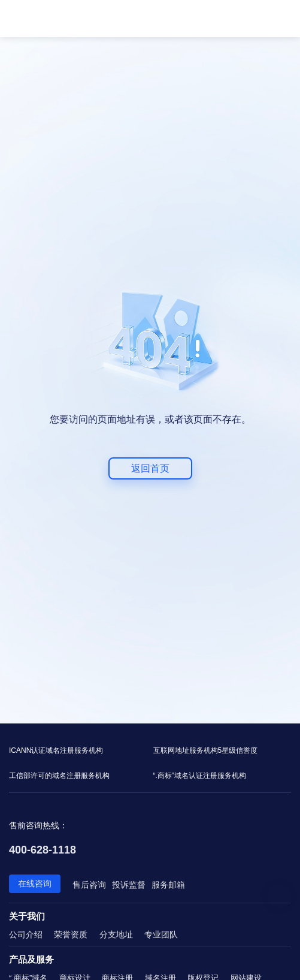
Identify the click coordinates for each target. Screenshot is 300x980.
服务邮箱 (168, 885)
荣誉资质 (71, 934)
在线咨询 (35, 883)
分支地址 (116, 934)
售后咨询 (89, 885)
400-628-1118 (43, 850)
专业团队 (161, 934)
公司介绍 (26, 934)
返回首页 (150, 468)
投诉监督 (129, 885)
